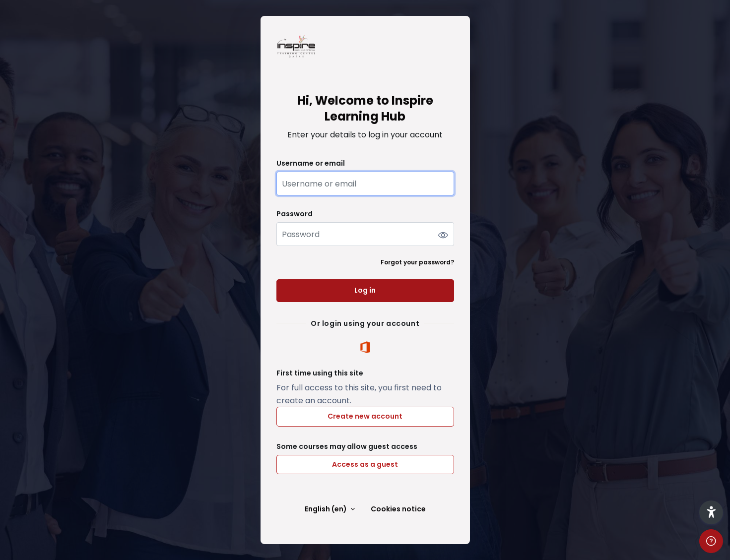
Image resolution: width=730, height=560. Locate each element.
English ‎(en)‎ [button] (327, 509)
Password (295, 214)
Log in (365, 290)
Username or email (311, 163)
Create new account (365, 416)
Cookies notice (398, 509)
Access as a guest (365, 464)
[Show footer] (711, 541)
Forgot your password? (417, 262)
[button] (711, 512)
